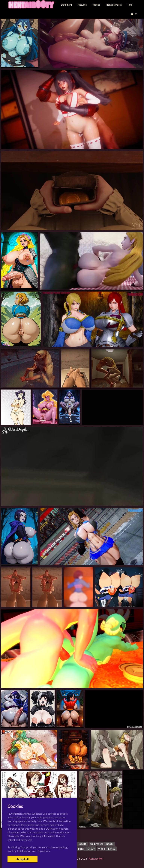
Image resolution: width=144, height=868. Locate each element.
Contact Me (96, 859)
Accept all (22, 859)
